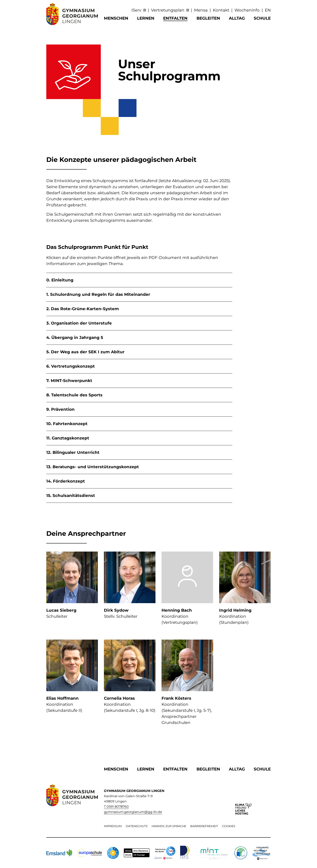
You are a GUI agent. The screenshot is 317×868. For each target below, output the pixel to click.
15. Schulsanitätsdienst (71, 496)
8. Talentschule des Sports (74, 395)
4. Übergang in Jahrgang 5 (75, 337)
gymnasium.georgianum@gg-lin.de (133, 812)
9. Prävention (60, 409)
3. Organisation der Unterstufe (79, 323)
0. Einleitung (60, 280)
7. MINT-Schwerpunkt (69, 381)
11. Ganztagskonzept (68, 438)
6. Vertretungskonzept (71, 366)
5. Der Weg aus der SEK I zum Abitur (85, 352)
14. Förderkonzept (66, 481)
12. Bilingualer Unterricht (73, 452)
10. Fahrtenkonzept (67, 424)
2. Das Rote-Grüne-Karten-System (83, 309)
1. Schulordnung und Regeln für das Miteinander (98, 294)
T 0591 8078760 (116, 807)
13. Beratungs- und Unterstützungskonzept (93, 467)
